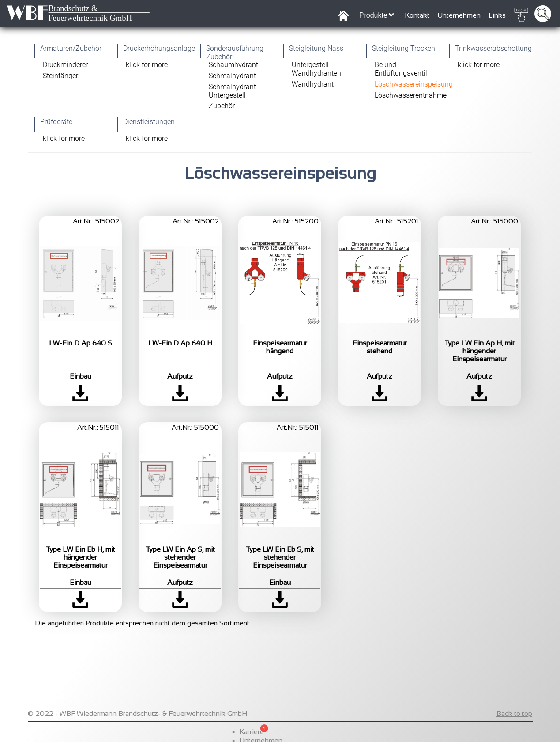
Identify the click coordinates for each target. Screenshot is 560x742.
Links (497, 15)
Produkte (377, 15)
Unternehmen (459, 15)
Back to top (514, 730)
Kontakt (417, 15)
